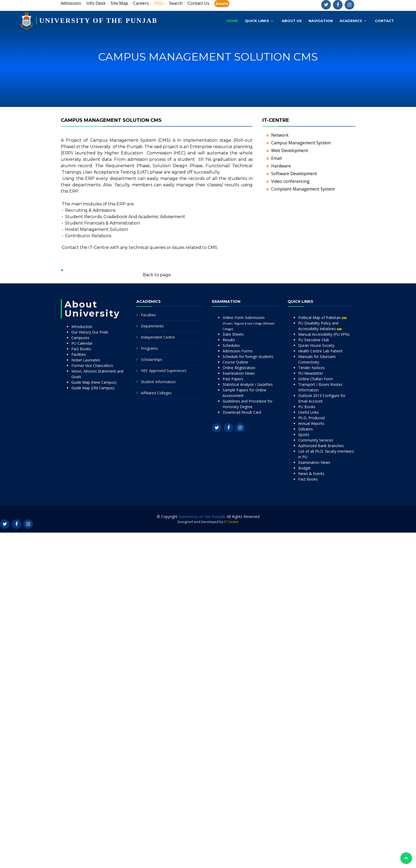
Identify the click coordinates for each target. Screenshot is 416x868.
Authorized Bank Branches (321, 446)
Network (280, 135)
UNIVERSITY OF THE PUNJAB (98, 21)
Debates (305, 429)
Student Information (158, 382)
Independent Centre (158, 337)
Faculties (148, 315)
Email (276, 158)
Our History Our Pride (90, 332)
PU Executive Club (314, 340)
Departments (152, 326)
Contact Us (198, 3)
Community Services (316, 440)
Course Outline (235, 362)
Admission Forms (238, 351)
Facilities (79, 354)
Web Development (290, 150)
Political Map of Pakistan (322, 318)
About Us (292, 21)
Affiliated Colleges (156, 393)
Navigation (321, 21)
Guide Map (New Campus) (94, 382)
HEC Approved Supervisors (164, 371)
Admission (71, 3)
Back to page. (157, 275)
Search (176, 3)
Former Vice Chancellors (92, 366)
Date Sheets (233, 334)
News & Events (311, 474)
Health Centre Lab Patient (320, 351)
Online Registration (239, 368)
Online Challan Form (316, 379)
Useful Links (309, 412)
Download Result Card (242, 412)
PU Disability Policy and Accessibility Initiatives (320, 326)
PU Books (307, 407)
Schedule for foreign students (248, 357)
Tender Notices (311, 368)
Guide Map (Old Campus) (93, 388)
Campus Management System (301, 143)
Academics (351, 21)
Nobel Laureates (86, 360)
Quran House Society (316, 345)
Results (229, 340)
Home (232, 21)
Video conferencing (290, 181)
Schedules (231, 345)
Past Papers (233, 379)
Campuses (80, 338)
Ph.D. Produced (311, 418)
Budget (304, 468)
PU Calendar (82, 343)
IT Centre (231, 522)
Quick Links (257, 21)
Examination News (239, 373)
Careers (141, 3)
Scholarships (152, 359)
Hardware (281, 166)
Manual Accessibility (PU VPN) (324, 334)
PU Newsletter (311, 373)
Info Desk (96, 3)
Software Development (294, 174)
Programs (149, 348)
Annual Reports (311, 423)
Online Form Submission (248, 323)
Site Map (119, 3)
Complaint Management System (303, 189)
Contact (384, 21)
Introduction (82, 327)
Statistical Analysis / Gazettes (248, 384)
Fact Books (81, 349)
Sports (304, 435)
